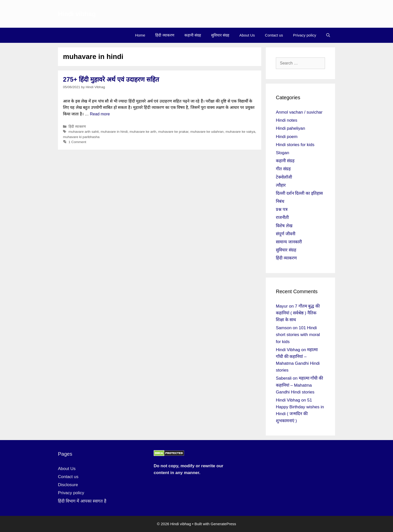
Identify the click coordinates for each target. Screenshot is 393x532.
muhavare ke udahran (207, 132)
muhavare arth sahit (84, 132)
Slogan (283, 153)
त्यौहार (281, 185)
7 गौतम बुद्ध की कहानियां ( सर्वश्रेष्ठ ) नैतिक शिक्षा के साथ (298, 313)
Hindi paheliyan (290, 128)
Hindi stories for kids (295, 145)
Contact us (274, 35)
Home (140, 35)
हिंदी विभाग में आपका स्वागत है (82, 501)
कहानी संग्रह (193, 35)
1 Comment (77, 142)
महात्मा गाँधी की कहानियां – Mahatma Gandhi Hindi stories (299, 385)
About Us (247, 35)
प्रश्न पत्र (282, 209)
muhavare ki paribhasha (81, 137)
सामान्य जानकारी (289, 242)
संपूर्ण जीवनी (286, 234)
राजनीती (282, 218)
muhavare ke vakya (240, 132)
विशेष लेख (284, 226)
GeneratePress (223, 524)
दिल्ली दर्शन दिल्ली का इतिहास (299, 193)
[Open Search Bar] (328, 35)
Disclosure (68, 485)
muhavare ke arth (143, 132)
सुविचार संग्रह (220, 35)
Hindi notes (287, 120)
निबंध (280, 201)
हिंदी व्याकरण (165, 35)
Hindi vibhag (77, 14)
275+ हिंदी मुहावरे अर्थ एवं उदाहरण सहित (111, 79)
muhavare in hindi (114, 132)
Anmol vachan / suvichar (299, 112)
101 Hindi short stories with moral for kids (298, 335)
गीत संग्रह (283, 169)
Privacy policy (305, 35)
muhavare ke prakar (173, 132)
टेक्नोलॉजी (284, 177)
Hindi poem (287, 137)
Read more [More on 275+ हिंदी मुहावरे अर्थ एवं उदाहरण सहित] (100, 114)
